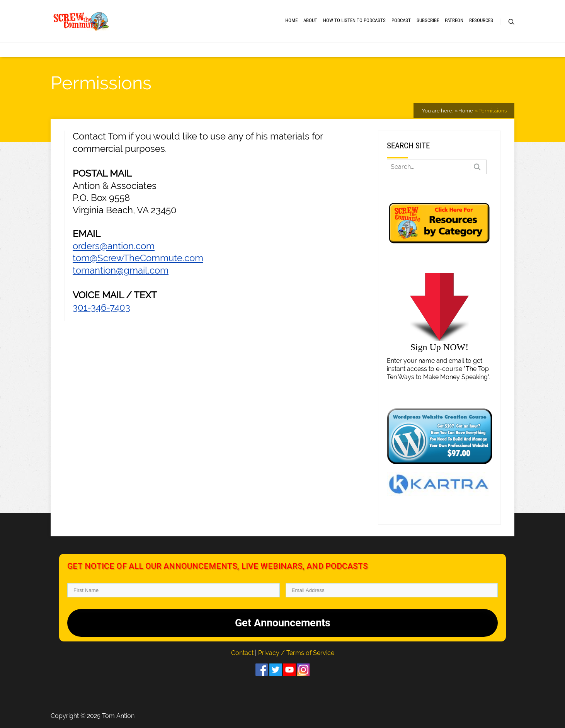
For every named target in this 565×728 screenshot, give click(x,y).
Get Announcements (283, 623)
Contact (243, 653)
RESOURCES (481, 20)
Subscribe (428, 20)
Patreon (454, 20)
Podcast (401, 20)
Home (291, 20)
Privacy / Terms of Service (296, 653)
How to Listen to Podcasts (354, 20)
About (310, 20)
